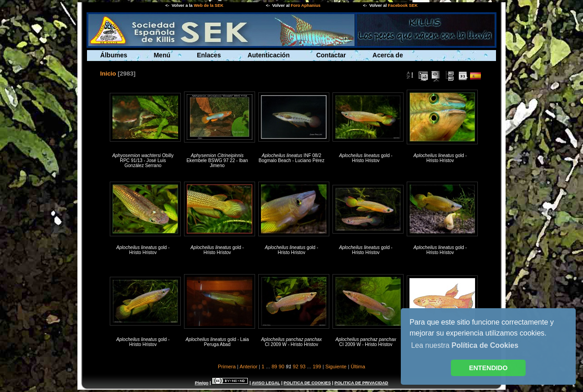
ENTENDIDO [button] (488, 368)
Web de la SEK (208, 5)
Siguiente (336, 367)
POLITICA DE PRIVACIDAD (361, 383)
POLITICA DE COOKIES (307, 383)
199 (317, 367)
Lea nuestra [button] (465, 345)
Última (358, 367)
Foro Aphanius (305, 5)
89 (274, 367)
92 (296, 367)
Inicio (108, 74)
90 (281, 367)
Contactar (331, 55)
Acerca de (388, 55)
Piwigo (202, 383)
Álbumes (114, 55)
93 (302, 367)
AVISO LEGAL (266, 383)
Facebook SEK (403, 5)
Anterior (248, 367)
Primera (227, 367)
